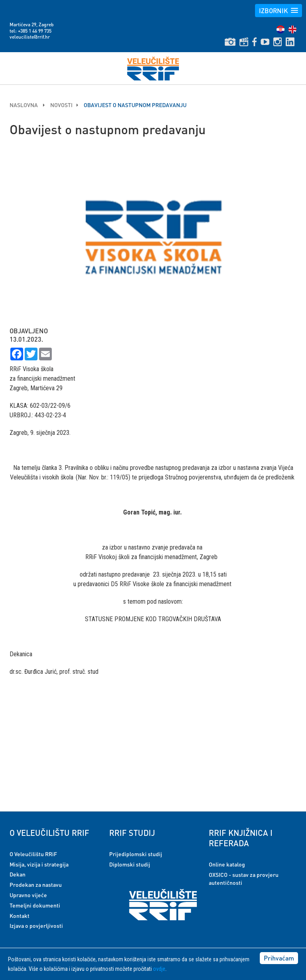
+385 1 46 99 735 (35, 31)
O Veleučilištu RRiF (33, 854)
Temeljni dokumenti (35, 905)
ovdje (159, 969)
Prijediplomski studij (136, 854)
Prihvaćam (279, 958)
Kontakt (20, 915)
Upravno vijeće (28, 895)
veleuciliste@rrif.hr (30, 37)
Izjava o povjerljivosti (36, 925)
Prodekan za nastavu (36, 884)
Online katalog (227, 864)
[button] (279, 11)
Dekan (18, 874)
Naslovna (24, 105)
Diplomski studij (130, 864)
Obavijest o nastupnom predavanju (135, 105)
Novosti (61, 105)
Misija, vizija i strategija (39, 864)
